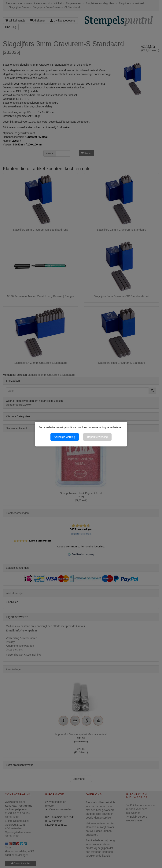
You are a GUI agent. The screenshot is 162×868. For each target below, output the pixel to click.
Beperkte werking (97, 437)
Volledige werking (65, 437)
